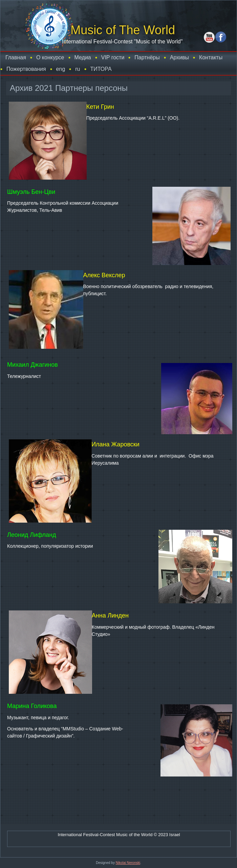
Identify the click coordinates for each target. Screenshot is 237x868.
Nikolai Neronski (128, 863)
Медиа (83, 57)
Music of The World (123, 30)
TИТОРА (101, 69)
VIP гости (113, 57)
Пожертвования (26, 69)
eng (61, 69)
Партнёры (147, 57)
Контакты (211, 57)
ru (78, 69)
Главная (16, 57)
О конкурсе (50, 57)
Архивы (179, 57)
